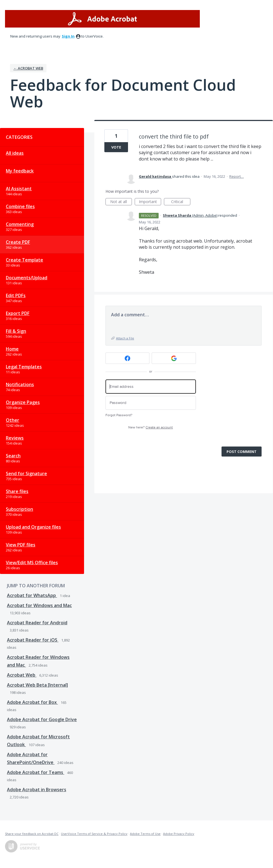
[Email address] (151, 387)
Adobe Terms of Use (145, 834)
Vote (116, 147)
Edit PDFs (16, 295)
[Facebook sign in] (128, 358)
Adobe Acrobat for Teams (36, 772)
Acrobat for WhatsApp (32, 595)
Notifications (20, 384)
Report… (237, 176)
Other (13, 420)
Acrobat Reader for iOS (33, 640)
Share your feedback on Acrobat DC (32, 834)
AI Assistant (19, 189)
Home (12, 349)
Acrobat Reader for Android (37, 623)
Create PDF (18, 242)
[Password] (151, 403)
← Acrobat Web (28, 68)
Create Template (24, 260)
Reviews (15, 438)
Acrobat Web (22, 675)
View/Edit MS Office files (32, 563)
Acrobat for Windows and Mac (39, 605)
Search (13, 456)
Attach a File (125, 338)
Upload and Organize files (33, 527)
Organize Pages (23, 402)
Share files (17, 491)
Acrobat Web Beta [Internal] (37, 685)
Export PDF (18, 313)
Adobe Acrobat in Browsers (37, 790)
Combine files (20, 206)
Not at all (121, 202)
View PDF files (21, 545)
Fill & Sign (16, 331)
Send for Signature (26, 474)
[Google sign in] (174, 358)
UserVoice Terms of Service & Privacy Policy (94, 834)
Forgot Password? (119, 415)
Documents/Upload (27, 278)
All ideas (15, 153)
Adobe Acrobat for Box (32, 702)
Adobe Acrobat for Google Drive (42, 719)
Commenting (20, 224)
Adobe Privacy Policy (179, 834)
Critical (181, 202)
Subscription (19, 509)
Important (150, 202)
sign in (68, 36)
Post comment (242, 452)
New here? (151, 427)
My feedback (20, 171)
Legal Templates (24, 367)
